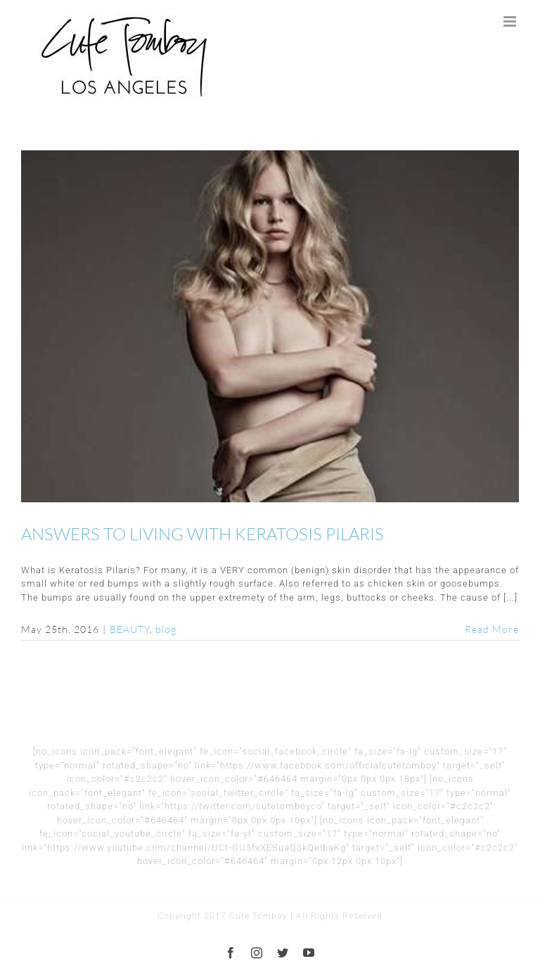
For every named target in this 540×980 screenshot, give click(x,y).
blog (166, 629)
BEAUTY (130, 629)
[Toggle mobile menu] (511, 21)
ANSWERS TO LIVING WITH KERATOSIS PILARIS (202, 534)
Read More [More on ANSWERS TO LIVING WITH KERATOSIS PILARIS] (492, 629)
